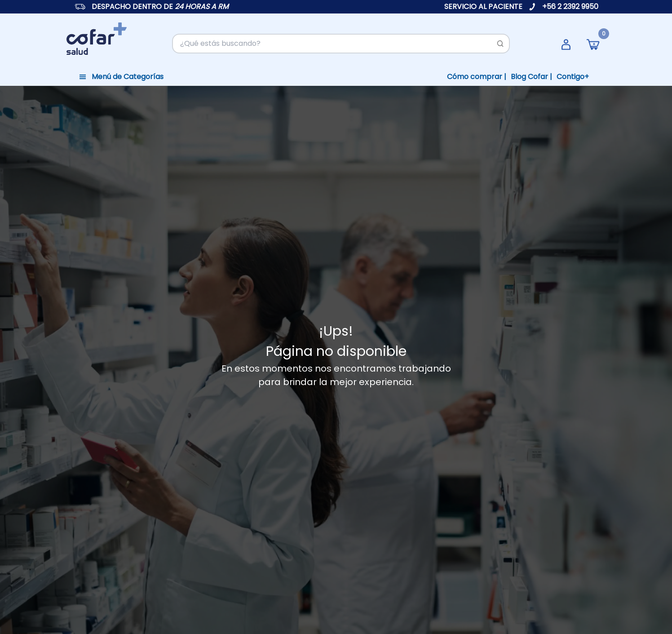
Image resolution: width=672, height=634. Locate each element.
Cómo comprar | (477, 77)
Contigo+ (573, 77)
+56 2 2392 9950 (570, 7)
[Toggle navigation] (121, 77)
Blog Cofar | (531, 77)
